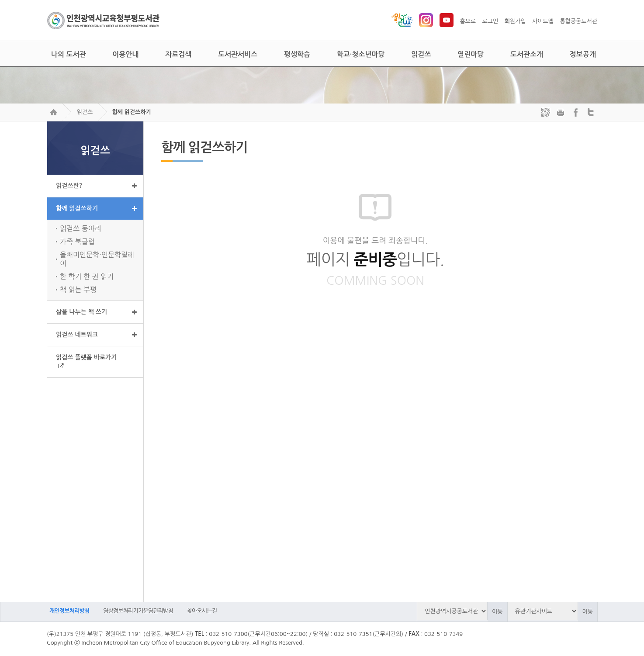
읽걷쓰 (85, 112)
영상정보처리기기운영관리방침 (138, 611)
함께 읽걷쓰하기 (132, 112)
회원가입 (515, 21)
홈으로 (468, 21)
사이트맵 (543, 21)
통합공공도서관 (578, 21)
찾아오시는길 (202, 611)
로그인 (490, 21)
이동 (497, 612)
